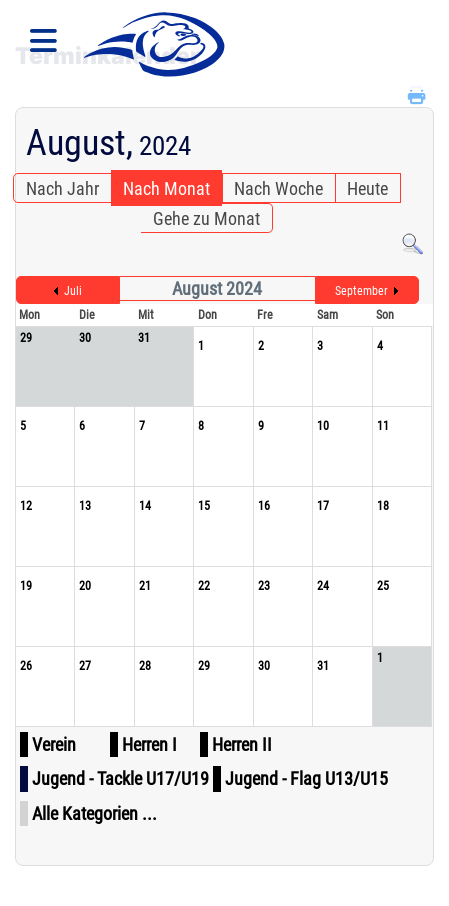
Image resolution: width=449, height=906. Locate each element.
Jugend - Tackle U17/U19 (120, 778)
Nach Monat (166, 188)
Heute (367, 188)
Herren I (149, 744)
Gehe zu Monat (206, 218)
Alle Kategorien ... (94, 813)
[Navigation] (43, 45)
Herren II (242, 744)
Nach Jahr (62, 188)
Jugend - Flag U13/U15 (306, 778)
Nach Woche (278, 188)
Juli (73, 291)
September (361, 291)
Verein (54, 744)
